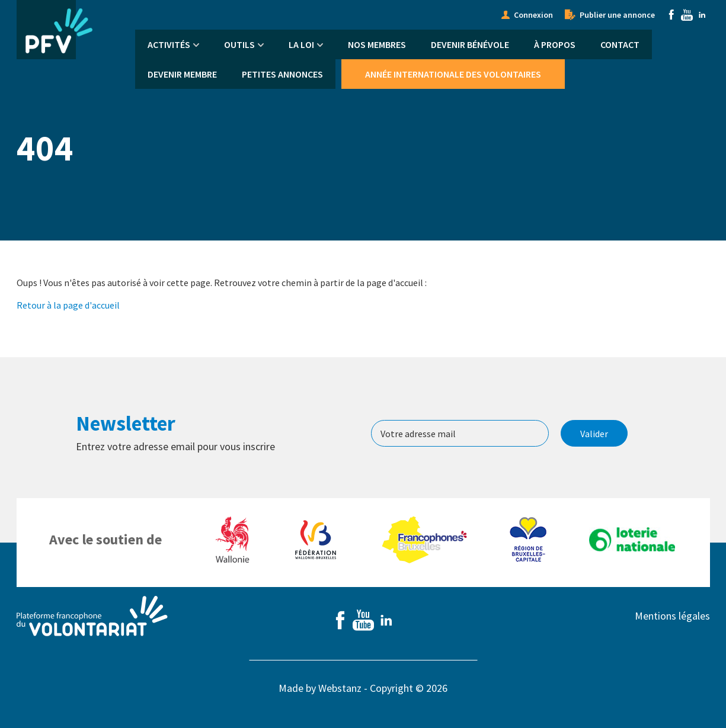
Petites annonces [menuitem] (282, 74)
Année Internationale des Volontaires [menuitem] (453, 74)
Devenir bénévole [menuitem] (470, 44)
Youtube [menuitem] (687, 15)
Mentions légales (672, 616)
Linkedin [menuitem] (702, 15)
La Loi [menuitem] (301, 44)
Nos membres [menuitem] (377, 44)
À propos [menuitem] (555, 44)
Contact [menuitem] (620, 44)
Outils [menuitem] (239, 44)
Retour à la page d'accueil (68, 305)
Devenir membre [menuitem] (182, 74)
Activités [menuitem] (169, 44)
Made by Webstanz (320, 688)
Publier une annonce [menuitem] (617, 15)
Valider (594, 434)
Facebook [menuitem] (671, 15)
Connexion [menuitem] (533, 15)
